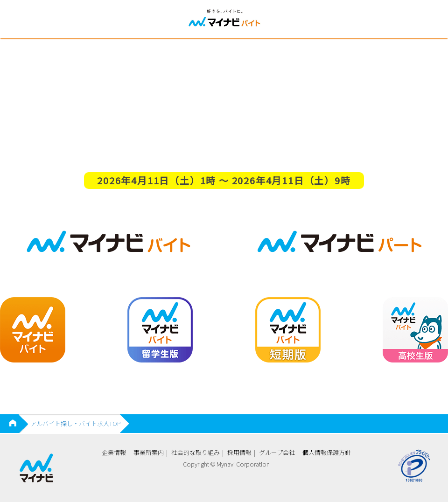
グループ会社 (277, 452)
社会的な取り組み (196, 452)
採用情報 (239, 452)
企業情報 (114, 452)
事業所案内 (149, 452)
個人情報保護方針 (327, 452)
